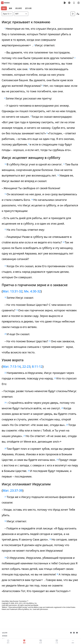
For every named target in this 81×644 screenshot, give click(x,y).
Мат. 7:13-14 (12, 366)
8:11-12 (37, 366)
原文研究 (19, 8)
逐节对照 (28, 8)
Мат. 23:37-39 (13, 490)
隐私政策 (5, 633)
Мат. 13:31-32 (13, 291)
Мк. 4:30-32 (32, 291)
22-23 (26, 366)
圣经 (4, 8)
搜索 (10, 8)
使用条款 (5, 636)
